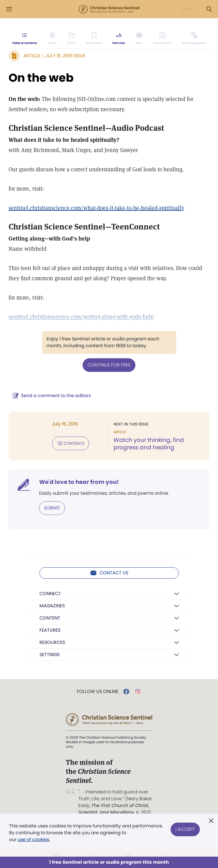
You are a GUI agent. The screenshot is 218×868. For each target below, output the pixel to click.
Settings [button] (50, 655)
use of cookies (33, 839)
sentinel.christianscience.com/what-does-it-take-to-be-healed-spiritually (96, 208)
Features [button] (50, 630)
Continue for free (109, 365)
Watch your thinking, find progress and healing (149, 444)
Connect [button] (50, 594)
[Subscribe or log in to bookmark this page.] (94, 39)
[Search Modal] (209, 9)
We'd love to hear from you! (79, 482)
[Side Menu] (9, 9)
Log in (186, 9)
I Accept (185, 829)
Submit (52, 508)
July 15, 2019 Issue (65, 56)
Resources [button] (52, 642)
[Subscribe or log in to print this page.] (139, 39)
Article (32, 56)
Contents (71, 443)
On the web (41, 78)
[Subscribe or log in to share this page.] (72, 39)
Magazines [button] (52, 606)
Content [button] (50, 618)
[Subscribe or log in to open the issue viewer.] (162, 39)
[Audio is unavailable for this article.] (52, 39)
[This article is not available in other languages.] (194, 39)
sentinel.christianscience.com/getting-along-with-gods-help (81, 317)
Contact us (109, 573)
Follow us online (98, 692)
